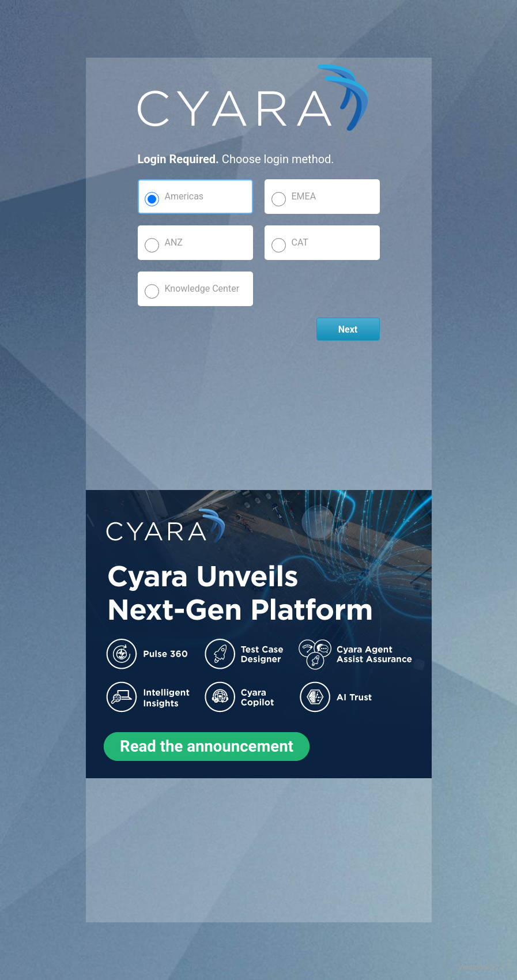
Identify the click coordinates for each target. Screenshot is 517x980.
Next (348, 329)
